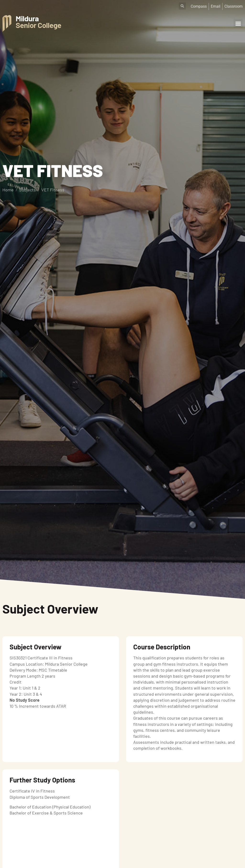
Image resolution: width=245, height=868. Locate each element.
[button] (238, 23)
